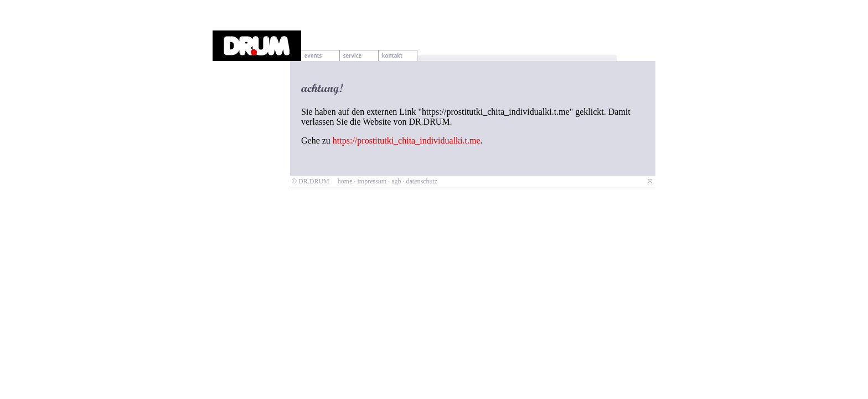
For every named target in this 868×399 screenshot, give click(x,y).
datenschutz (422, 181)
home (345, 181)
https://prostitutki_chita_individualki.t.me (407, 140)
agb (396, 181)
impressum (372, 181)
